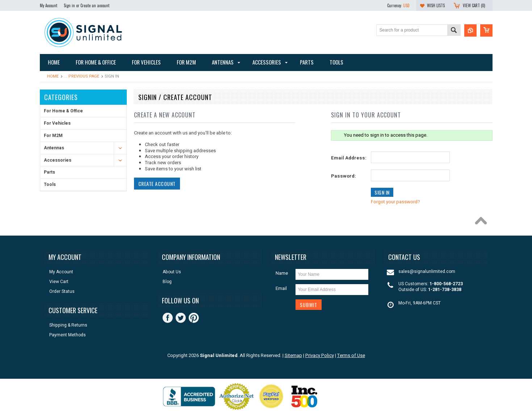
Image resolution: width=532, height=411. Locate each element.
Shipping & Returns (68, 325)
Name (282, 273)
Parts (49, 172)
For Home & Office (63, 111)
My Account (49, 5)
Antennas (54, 148)
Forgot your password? (395, 202)
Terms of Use (351, 355)
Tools (50, 184)
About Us (172, 272)
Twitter (181, 318)
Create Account (157, 184)
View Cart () (474, 5)
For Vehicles (57, 123)
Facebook (168, 318)
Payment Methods (68, 335)
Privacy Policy (320, 355)
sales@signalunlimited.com (427, 272)
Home (53, 76)
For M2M (53, 136)
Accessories (58, 160)
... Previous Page (82, 76)
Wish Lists (436, 5)
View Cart (59, 282)
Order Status (62, 292)
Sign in (69, 5)
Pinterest (194, 318)
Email (281, 288)
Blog (167, 282)
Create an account (95, 5)
